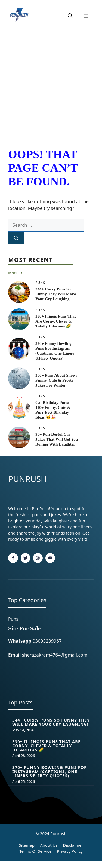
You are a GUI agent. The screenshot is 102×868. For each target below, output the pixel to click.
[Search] (16, 238)
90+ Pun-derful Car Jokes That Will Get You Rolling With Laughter (57, 439)
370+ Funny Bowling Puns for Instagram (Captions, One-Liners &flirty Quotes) (50, 771)
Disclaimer (73, 845)
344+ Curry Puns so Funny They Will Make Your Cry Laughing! (56, 294)
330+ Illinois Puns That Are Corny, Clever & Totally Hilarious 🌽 (56, 321)
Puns (13, 619)
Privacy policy (70, 851)
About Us (49, 845)
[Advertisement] (51, 86)
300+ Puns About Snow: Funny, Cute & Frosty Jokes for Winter (56, 380)
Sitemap (27, 845)
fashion (73, 533)
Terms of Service (35, 851)
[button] (70, 16)
